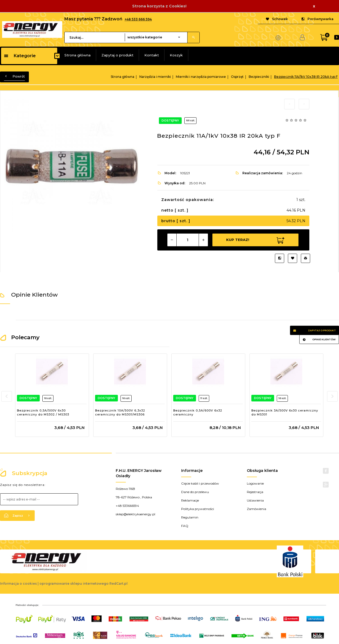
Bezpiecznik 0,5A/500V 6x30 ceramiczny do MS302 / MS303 (43, 413)
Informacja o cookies (18, 583)
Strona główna (77, 55)
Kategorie (20, 56)
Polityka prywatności (198, 509)
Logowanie (255, 483)
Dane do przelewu (195, 492)
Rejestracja (255, 492)
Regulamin (190, 517)
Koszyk (176, 55)
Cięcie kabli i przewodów (200, 483)
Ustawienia (255, 500)
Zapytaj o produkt (117, 55)
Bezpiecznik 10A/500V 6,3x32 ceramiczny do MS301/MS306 (120, 413)
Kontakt (152, 55)
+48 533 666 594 (138, 19)
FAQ (185, 526)
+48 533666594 (127, 506)
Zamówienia (257, 509)
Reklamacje (190, 500)
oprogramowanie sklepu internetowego (74, 583)
